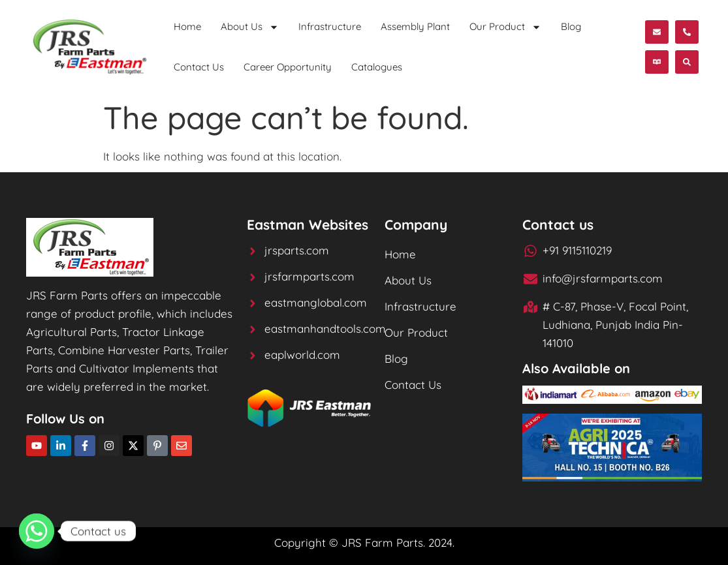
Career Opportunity (288, 67)
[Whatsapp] (37, 531)
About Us (250, 27)
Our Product (505, 27)
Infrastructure (330, 26)
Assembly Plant (415, 26)
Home (187, 26)
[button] (657, 62)
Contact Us (199, 67)
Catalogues (377, 67)
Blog (571, 26)
